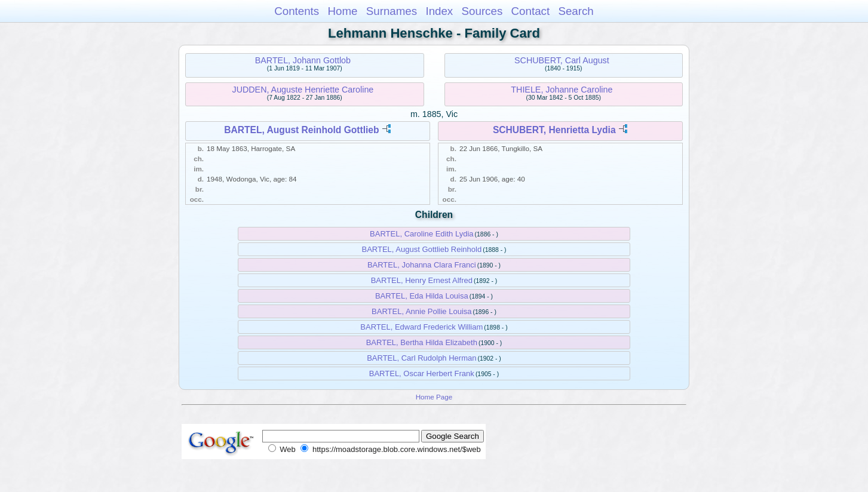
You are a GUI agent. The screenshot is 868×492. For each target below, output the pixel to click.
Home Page (434, 397)
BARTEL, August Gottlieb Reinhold (421, 249)
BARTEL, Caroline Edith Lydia (421, 234)
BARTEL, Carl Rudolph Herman (421, 358)
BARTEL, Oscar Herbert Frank (422, 373)
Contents (297, 11)
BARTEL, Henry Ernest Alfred (422, 280)
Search (576, 11)
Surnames (392, 11)
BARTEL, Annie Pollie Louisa (421, 311)
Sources (482, 11)
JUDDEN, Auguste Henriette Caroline (303, 90)
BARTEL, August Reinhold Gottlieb (301, 130)
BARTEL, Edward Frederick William (421, 327)
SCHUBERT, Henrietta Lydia (554, 130)
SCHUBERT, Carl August (562, 60)
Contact (531, 11)
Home (342, 11)
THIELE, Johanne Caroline (562, 90)
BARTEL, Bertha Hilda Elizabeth (422, 342)
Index (439, 11)
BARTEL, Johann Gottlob (303, 60)
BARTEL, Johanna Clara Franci (422, 265)
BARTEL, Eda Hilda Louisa (422, 296)
